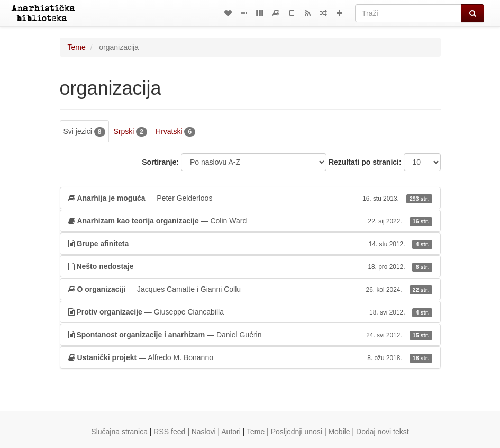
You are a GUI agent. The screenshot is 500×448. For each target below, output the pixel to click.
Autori (231, 432)
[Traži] (408, 13)
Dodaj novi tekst (383, 432)
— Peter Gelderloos (250, 198)
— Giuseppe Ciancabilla (250, 312)
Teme (77, 47)
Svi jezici (84, 132)
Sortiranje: (160, 162)
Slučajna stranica (119, 432)
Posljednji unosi (297, 432)
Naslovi (204, 432)
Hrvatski (175, 132)
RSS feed (169, 432)
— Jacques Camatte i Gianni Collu (250, 289)
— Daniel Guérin (250, 335)
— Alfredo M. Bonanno (250, 357)
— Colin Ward (250, 221)
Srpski (130, 132)
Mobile (339, 432)
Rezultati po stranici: (365, 162)
